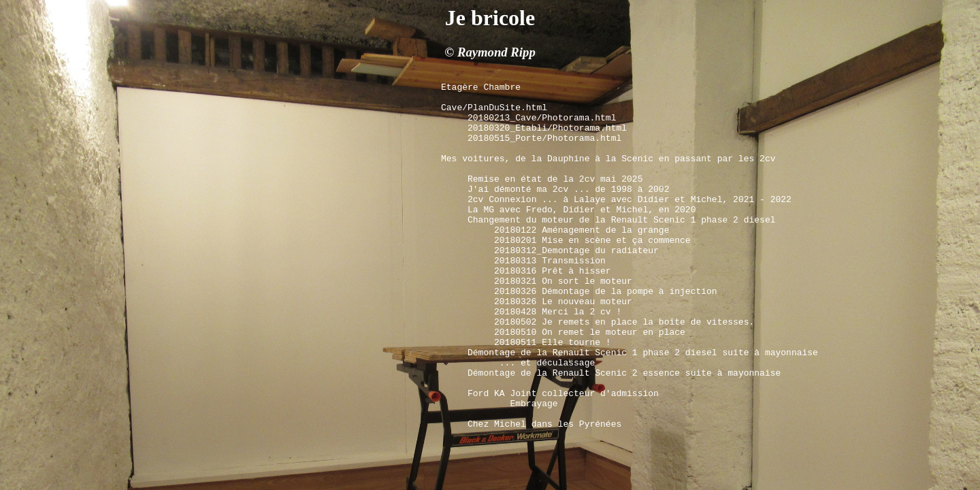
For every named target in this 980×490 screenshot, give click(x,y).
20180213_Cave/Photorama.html (544, 125)
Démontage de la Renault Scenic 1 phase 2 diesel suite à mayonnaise (643, 407)
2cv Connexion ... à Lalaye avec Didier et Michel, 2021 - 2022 (632, 223)
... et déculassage (544, 419)
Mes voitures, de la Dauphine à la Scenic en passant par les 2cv (608, 174)
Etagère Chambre (481, 88)
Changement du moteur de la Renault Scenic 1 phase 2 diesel (621, 248)
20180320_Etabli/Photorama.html (550, 137)
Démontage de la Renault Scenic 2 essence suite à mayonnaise (624, 431)
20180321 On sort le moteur (563, 321)
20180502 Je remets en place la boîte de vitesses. (624, 370)
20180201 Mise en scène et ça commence (592, 272)
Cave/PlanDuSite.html (497, 113)
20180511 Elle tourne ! (553, 395)
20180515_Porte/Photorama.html (547, 150)
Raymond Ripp (496, 52)
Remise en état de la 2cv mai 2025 (555, 199)
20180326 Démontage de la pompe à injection (606, 333)
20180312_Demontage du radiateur (576, 284)
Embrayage (513, 468)
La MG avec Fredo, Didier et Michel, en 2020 (582, 235)
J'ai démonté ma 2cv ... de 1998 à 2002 (568, 211)
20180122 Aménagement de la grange (584, 260)
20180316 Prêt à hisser (553, 309)
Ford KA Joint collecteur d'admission (563, 456)
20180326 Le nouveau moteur (563, 346)
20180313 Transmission (550, 297)
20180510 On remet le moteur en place (590, 382)
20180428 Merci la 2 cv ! (558, 358)
